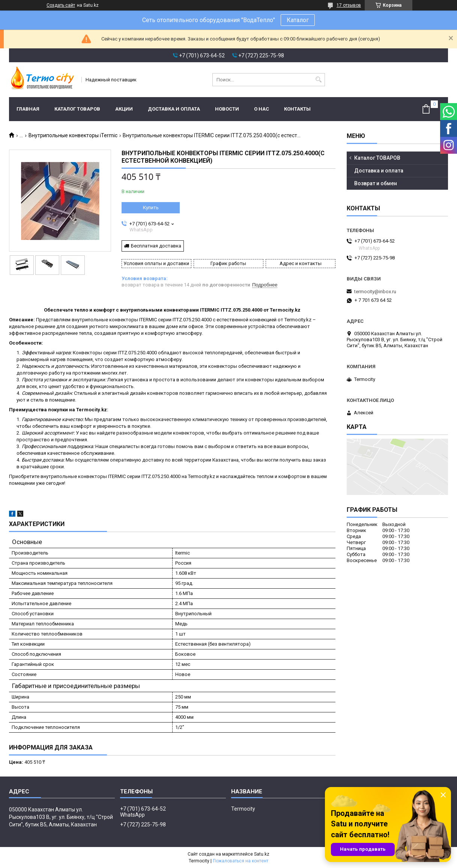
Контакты (297, 109)
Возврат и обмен (376, 183)
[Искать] (318, 80)
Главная (28, 109)
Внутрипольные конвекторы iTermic (73, 135)
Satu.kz (262, 854)
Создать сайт (61, 5)
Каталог (298, 20)
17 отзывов (349, 5)
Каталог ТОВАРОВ (77, 109)
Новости (227, 109)
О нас (262, 109)
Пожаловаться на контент (241, 861)
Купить (151, 208)
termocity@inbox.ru (375, 292)
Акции (124, 109)
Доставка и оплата (174, 109)
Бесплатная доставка (156, 246)
